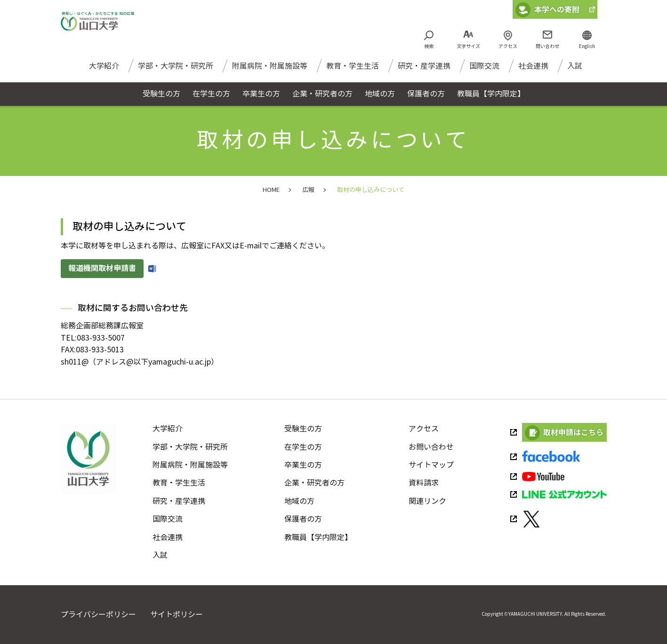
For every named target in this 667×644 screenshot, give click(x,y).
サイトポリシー (177, 615)
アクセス (508, 46)
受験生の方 (303, 429)
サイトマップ (431, 465)
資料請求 (424, 483)
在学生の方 (303, 447)
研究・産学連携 (424, 70)
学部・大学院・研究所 (176, 70)
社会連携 (533, 70)
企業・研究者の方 (314, 483)
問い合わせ (547, 46)
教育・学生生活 (353, 70)
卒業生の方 (303, 465)
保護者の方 (303, 519)
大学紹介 (104, 70)
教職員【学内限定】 (318, 537)
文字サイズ (468, 46)
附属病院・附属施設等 (270, 70)
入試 (575, 70)
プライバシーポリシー (98, 615)
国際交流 (484, 70)
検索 (429, 46)
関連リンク (427, 501)
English (587, 46)
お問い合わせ (431, 447)
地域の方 (299, 501)
